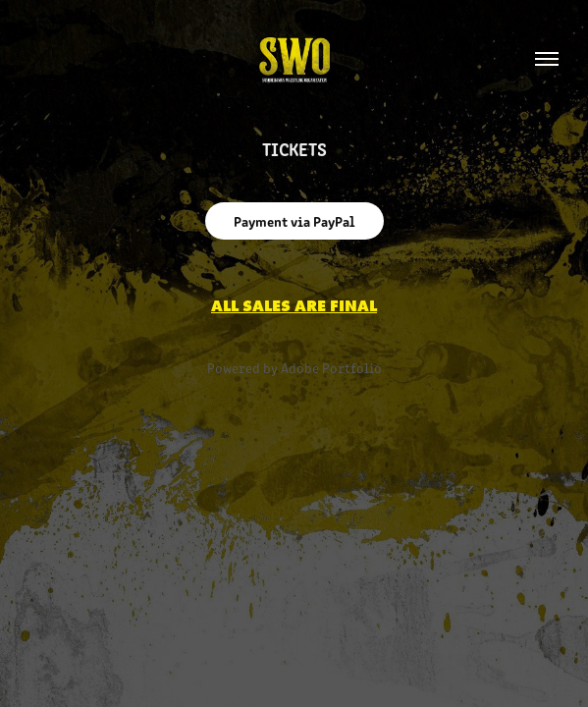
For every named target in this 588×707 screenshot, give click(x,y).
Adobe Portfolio (331, 368)
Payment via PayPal (294, 221)
